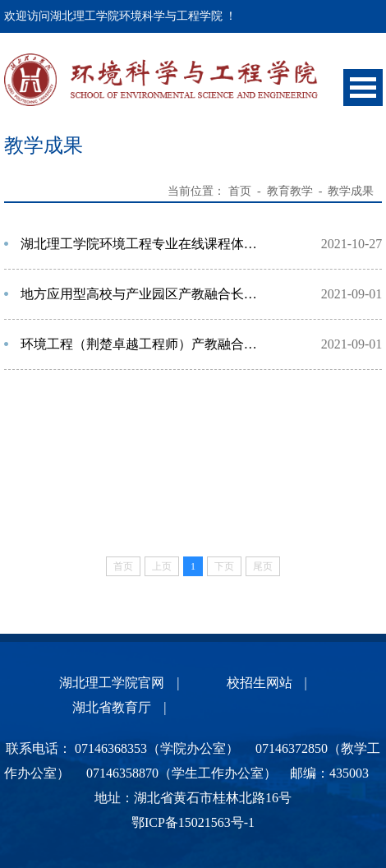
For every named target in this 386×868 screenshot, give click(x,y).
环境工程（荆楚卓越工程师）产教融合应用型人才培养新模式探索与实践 (145, 344)
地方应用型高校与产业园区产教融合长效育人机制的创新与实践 (145, 294)
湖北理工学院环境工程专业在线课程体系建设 (145, 244)
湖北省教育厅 (112, 707)
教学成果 (351, 191)
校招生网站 (260, 683)
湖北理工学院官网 (112, 683)
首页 (240, 191)
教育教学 (290, 191)
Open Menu (363, 88)
